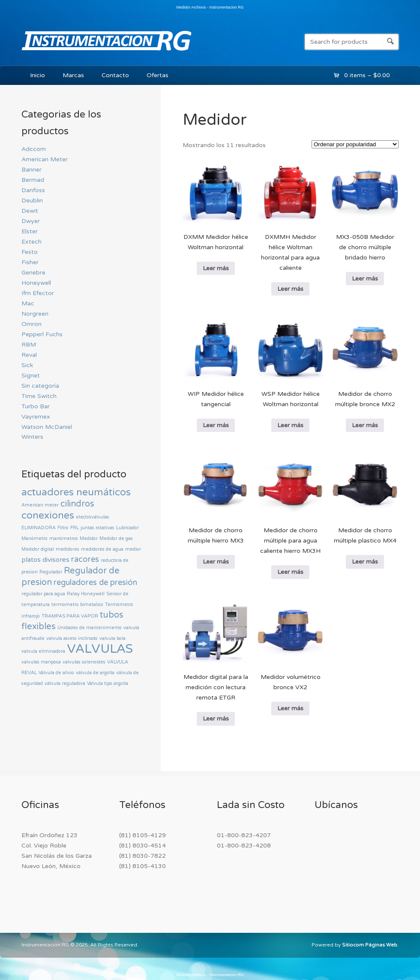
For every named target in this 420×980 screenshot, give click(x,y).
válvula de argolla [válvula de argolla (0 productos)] (95, 673)
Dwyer (31, 221)
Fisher (30, 262)
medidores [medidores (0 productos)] (67, 549)
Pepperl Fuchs (42, 334)
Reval (29, 355)
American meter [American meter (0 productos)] (40, 505)
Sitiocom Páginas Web (370, 945)
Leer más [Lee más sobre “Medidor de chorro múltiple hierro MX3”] (216, 562)
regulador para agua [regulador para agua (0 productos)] (43, 594)
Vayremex (36, 417)
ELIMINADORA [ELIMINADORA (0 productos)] (39, 528)
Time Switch (39, 396)
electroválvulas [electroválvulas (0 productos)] (93, 517)
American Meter (45, 159)
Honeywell (36, 283)
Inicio (37, 75)
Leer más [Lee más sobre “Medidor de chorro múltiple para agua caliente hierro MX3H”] (290, 572)
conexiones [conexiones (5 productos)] (48, 516)
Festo (30, 252)
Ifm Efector (38, 293)
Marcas (73, 75)
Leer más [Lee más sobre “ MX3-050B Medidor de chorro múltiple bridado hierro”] (365, 279)
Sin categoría (40, 386)
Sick (27, 365)
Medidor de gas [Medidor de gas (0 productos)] (116, 538)
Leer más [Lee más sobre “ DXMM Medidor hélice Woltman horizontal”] (216, 268)
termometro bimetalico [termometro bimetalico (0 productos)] (77, 605)
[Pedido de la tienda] (355, 144)
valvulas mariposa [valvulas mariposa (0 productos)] (41, 662)
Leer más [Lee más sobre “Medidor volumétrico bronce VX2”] (290, 708)
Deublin (32, 201)
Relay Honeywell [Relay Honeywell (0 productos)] (86, 594)
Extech (31, 242)
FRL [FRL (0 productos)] (75, 528)
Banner (31, 170)
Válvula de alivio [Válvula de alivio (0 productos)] (56, 673)
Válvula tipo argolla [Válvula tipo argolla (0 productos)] (108, 683)
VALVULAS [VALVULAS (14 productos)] (100, 649)
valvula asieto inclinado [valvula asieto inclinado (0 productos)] (72, 638)
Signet (31, 375)
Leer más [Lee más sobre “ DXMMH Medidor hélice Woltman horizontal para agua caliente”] (290, 289)
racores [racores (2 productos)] (85, 559)
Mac (28, 303)
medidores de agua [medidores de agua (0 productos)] (102, 549)
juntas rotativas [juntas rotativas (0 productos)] (97, 528)
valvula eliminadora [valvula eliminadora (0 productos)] (43, 651)
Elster (30, 231)
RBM (29, 345)
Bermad (33, 180)
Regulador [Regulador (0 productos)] (51, 572)
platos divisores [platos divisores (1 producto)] (45, 560)
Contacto (115, 75)
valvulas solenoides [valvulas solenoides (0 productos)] (84, 662)
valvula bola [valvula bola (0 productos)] (112, 638)
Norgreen (35, 314)
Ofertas (157, 75)
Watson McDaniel (47, 427)
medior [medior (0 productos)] (133, 549)
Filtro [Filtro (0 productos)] (63, 528)
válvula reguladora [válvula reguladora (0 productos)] (65, 683)
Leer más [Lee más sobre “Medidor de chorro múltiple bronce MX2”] (365, 425)
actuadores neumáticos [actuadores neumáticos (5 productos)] (76, 492)
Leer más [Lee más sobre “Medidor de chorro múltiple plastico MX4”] (365, 562)
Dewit (30, 211)
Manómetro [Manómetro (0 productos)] (34, 538)
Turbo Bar (36, 406)
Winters (32, 437)
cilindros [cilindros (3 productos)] (77, 504)
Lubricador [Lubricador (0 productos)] (127, 528)
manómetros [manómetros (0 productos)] (64, 538)
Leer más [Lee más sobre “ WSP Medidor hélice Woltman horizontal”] (290, 425)
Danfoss (33, 190)
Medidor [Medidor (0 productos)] (89, 538)
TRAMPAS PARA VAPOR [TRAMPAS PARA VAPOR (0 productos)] (70, 616)
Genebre (33, 273)
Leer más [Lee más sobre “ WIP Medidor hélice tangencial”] (216, 425)
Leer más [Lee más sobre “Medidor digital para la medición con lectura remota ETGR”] (216, 719)
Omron (31, 324)
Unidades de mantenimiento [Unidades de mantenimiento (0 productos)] (90, 628)
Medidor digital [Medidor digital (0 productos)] (38, 549)
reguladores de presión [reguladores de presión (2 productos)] (95, 582)
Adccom (34, 149)
